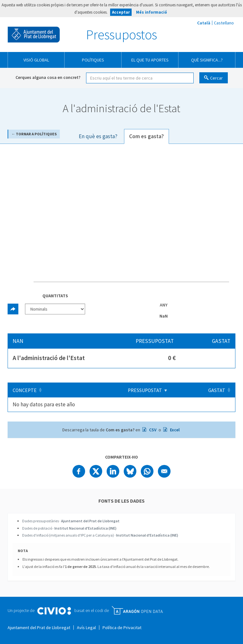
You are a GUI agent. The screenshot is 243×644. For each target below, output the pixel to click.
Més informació (152, 12)
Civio (54, 611)
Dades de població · (69, 528)
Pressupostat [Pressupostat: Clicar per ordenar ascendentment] (150, 390)
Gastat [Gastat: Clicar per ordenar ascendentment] (217, 390)
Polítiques (93, 60)
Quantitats (55, 296)
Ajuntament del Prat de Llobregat (34, 35)
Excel (174, 430)
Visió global (36, 60)
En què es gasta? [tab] (98, 136)
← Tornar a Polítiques (34, 134)
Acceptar (121, 12)
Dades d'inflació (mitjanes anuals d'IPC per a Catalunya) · (100, 535)
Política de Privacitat (122, 628)
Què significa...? (207, 60)
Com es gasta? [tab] (146, 136)
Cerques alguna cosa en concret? (48, 77)
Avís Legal (86, 628)
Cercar (216, 78)
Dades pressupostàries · (71, 521)
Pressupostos (121, 35)
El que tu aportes (150, 60)
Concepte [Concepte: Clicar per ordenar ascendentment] (25, 390)
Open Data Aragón (137, 610)
